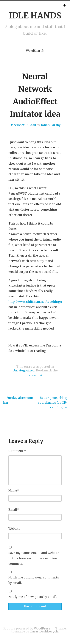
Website (14, 529)
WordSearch (35, 51)
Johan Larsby (51, 125)
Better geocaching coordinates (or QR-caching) (53, 402)
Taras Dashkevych (44, 631)
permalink (35, 375)
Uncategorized (24, 370)
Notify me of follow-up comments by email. (34, 580)
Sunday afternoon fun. (18, 400)
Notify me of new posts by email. (33, 597)
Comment (17, 451)
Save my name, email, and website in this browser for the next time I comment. (34, 558)
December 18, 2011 (23, 125)
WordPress (42, 628)
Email (14, 510)
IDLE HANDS (35, 16)
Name (14, 491)
